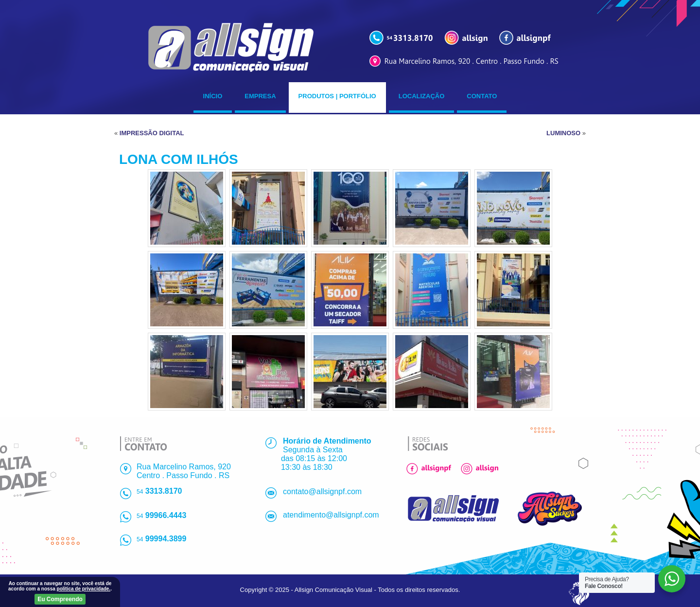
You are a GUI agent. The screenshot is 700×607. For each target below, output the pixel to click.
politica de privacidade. (84, 589)
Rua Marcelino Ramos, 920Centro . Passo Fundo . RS (184, 471)
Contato (482, 96)
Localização (422, 96)
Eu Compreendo (60, 599)
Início (213, 96)
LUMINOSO (563, 133)
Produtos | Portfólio (337, 96)
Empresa (260, 96)
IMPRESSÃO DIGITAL (152, 133)
